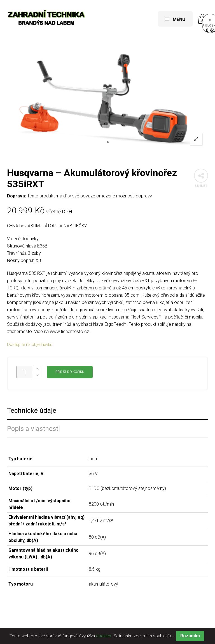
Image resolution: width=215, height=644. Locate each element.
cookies (104, 636)
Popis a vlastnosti (33, 429)
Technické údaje (32, 411)
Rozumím (190, 636)
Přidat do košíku (70, 372)
